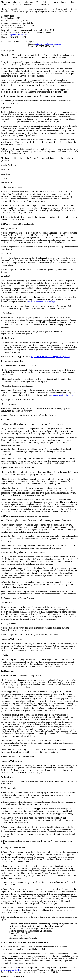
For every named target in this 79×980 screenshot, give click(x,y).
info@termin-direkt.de (17, 35)
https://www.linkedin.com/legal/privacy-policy (50, 357)
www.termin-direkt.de (10, 970)
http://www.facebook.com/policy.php (42, 302)
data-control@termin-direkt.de (48, 44)
